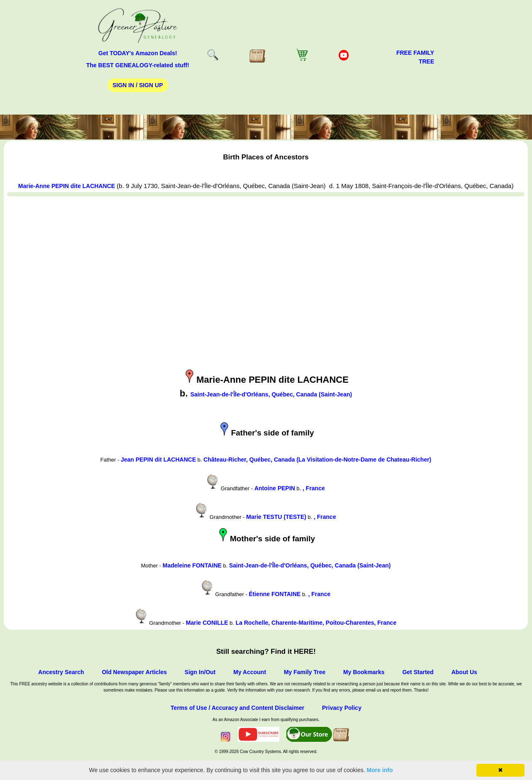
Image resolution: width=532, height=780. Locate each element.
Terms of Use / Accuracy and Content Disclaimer (237, 708)
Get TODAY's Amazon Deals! (138, 53)
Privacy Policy (342, 708)
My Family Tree (305, 672)
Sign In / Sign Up (138, 85)
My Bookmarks (364, 672)
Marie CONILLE (207, 623)
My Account (250, 672)
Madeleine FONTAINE (192, 565)
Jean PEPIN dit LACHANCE (158, 460)
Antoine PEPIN (275, 488)
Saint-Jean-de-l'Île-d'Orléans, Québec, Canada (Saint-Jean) (271, 394)
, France (314, 488)
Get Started (418, 672)
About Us (464, 672)
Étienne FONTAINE (275, 594)
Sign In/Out (200, 672)
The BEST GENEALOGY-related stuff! (138, 65)
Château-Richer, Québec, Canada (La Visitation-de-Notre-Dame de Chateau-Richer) (317, 460)
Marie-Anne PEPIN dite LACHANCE (67, 186)
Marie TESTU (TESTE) (276, 517)
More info (380, 770)
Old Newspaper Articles (134, 672)
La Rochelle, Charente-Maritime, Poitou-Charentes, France (316, 623)
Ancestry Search (61, 672)
